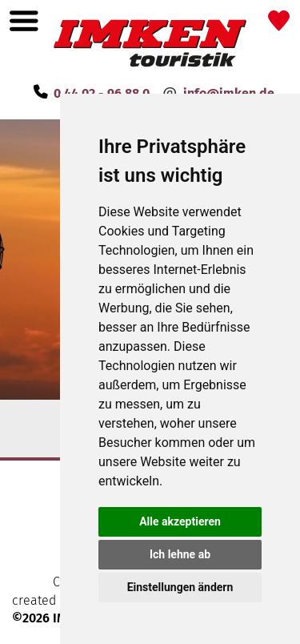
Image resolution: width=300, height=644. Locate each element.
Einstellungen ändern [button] (180, 587)
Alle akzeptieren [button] (180, 521)
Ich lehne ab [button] (180, 554)
